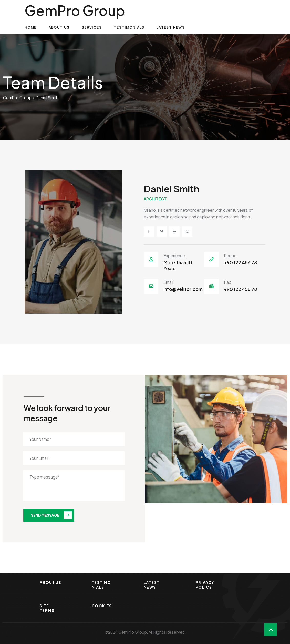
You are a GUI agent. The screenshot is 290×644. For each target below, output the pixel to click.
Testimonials (129, 27)
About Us (59, 27)
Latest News (171, 27)
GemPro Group (75, 10)
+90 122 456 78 (240, 262)
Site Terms (47, 608)
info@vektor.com (183, 289)
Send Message (51, 515)
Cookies (102, 606)
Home (31, 27)
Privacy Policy (205, 585)
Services (92, 27)
